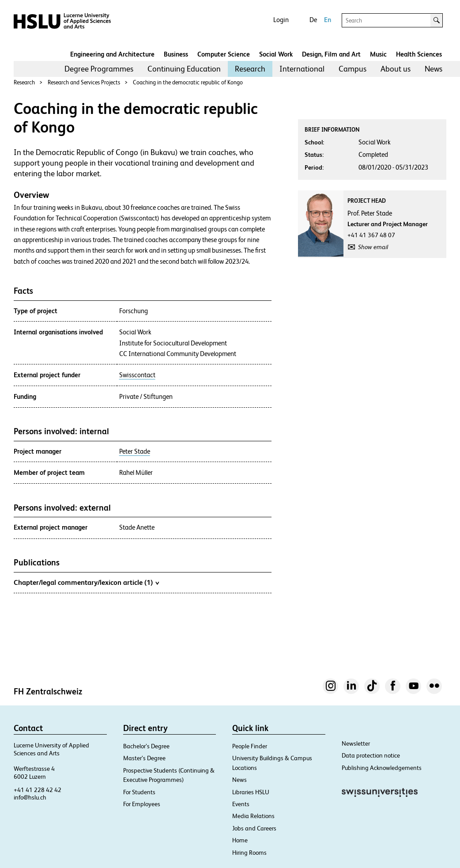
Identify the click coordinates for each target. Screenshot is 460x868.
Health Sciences (419, 54)
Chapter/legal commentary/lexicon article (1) (86, 582)
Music (378, 54)
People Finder (250, 746)
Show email (373, 247)
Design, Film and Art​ (331, 54)
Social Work (276, 54)
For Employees (142, 804)
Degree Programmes (99, 69)
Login (281, 20)
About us (396, 69)
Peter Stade (135, 451)
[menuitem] (99, 69)
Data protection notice (371, 755)
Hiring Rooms (249, 853)
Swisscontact (137, 375)
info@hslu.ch (30, 797)
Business (176, 54)
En (328, 20)
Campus (353, 69)
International (302, 69)
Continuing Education (184, 69)
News (434, 69)
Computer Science (224, 54)
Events (241, 804)
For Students (139, 792)
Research (250, 69)
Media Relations (253, 816)
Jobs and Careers (254, 828)
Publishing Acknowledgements (382, 768)
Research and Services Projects (84, 82)
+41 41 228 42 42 (38, 790)
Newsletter (356, 743)
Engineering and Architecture (112, 54)
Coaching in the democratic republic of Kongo (188, 82)
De (313, 20)
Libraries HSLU (251, 792)
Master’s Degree (144, 758)
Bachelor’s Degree (146, 746)
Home (240, 840)
